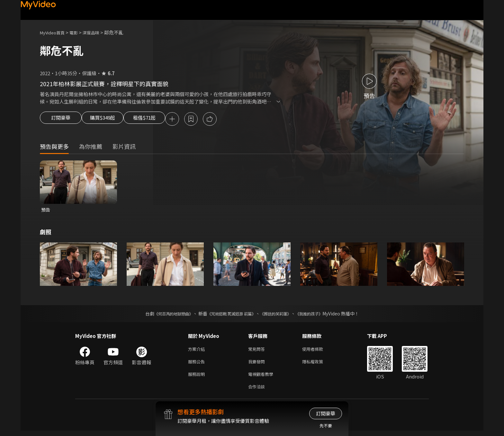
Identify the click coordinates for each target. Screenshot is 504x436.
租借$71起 (160, 120)
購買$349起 (110, 120)
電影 (79, 32)
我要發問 (258, 364)
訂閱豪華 (61, 120)
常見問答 (258, 351)
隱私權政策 (318, 364)
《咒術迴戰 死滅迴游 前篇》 (230, 315)
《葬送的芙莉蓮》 (280, 315)
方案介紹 (198, 351)
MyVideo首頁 (54, 32)
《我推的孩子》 (319, 315)
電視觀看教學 (263, 378)
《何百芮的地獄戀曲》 (165, 315)
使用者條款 (318, 351)
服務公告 (198, 364)
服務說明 (198, 378)
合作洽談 (258, 391)
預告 (46, 211)
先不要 (326, 426)
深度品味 (98, 32)
